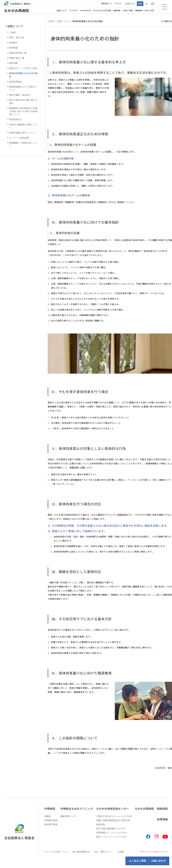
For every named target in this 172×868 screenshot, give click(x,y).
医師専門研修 (51, 824)
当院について (62, 11)
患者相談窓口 (16, 119)
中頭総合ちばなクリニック (77, 809)
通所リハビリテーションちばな (111, 837)
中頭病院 (50, 809)
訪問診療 (117, 11)
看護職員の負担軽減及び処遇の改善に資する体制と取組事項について (23, 111)
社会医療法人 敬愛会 (20, 4)
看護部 (48, 816)
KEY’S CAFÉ (149, 11)
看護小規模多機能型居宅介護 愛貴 (113, 820)
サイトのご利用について (56, 852)
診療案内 (13, 43)
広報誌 (121, 852)
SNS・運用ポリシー (104, 852)
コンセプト (74, 11)
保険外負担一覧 (17, 58)
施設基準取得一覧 (18, 53)
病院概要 (13, 48)
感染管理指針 (16, 82)
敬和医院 (101, 824)
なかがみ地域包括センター (113, 809)
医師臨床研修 (51, 820)
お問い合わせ (159, 861)
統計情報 (13, 63)
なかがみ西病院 (16, 11)
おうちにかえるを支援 (102, 11)
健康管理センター (69, 816)
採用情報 (162, 819)
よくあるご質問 (137, 861)
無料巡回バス (107, 4)
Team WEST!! (86, 11)
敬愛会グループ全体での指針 (23, 68)
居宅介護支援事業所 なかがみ (111, 828)
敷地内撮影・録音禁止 (20, 95)
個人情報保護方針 (81, 852)
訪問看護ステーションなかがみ (111, 833)
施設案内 (139, 11)
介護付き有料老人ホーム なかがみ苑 (114, 816)
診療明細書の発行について (22, 133)
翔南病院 (162, 809)
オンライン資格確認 (19, 138)
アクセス (117, 4)
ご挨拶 (12, 32)
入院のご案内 (128, 11)
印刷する (168, 21)
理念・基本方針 (17, 37)
